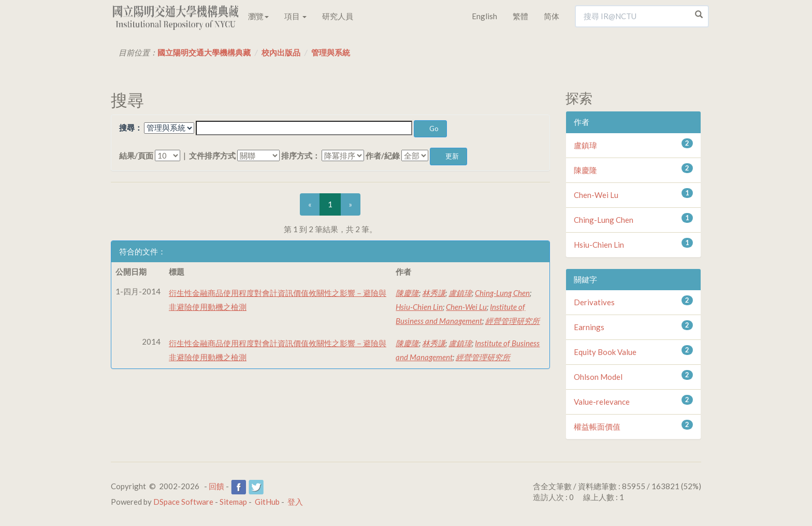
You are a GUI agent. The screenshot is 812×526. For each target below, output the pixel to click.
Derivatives (594, 302)
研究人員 (338, 16)
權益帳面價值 (597, 427)
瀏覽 (258, 16)
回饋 (216, 486)
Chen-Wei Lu (466, 307)
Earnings (589, 327)
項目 (295, 16)
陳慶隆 (407, 293)
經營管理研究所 (512, 321)
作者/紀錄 (383, 155)
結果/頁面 (136, 155)
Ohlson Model (598, 377)
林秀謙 (434, 293)
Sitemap (233, 502)
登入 (295, 502)
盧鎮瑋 (460, 293)
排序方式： (301, 155)
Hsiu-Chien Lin (419, 307)
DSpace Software (183, 502)
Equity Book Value (605, 352)
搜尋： (131, 127)
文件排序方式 (212, 155)
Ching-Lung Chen (502, 293)
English (484, 16)
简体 (552, 16)
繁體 (520, 16)
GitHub (267, 502)
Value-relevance (602, 402)
